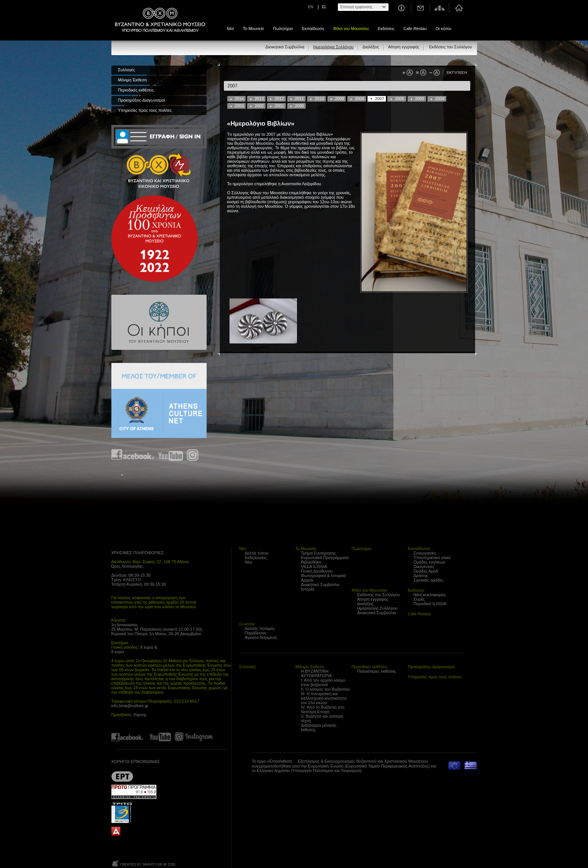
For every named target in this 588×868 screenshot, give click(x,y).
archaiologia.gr (116, 831)
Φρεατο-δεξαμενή (261, 637)
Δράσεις (421, 576)
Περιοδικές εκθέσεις (136, 90)
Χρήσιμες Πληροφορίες (401, 8)
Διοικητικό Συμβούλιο (320, 585)
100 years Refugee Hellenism (154, 238)
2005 (420, 99)
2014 (239, 99)
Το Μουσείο (253, 28)
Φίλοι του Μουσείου (351, 28)
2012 (279, 99)
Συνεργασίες (425, 553)
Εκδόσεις (386, 28)
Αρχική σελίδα (459, 8)
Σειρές (419, 599)
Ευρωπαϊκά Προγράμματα (325, 558)
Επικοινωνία (421, 8)
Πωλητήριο (283, 28)
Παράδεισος (256, 633)
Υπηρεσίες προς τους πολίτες (145, 110)
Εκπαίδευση (313, 28)
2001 (279, 106)
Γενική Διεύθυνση (317, 571)
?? (122, 776)
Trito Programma (134, 813)
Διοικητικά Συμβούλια (285, 47)
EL (324, 7)
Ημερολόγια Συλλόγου (333, 47)
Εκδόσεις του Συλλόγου (450, 47)
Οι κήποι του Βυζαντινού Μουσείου (159, 322)
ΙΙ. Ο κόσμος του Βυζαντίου (326, 689)
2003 (239, 106)
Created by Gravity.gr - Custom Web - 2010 (144, 863)
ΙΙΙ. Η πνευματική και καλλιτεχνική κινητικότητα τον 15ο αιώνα (324, 698)
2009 (339, 99)
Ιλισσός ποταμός (260, 628)
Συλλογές (127, 70)
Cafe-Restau (415, 28)
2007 (379, 99)
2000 (299, 106)
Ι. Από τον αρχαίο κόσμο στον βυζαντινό (323, 682)
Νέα (230, 28)
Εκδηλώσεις (256, 558)
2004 (439, 99)
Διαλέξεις (371, 47)
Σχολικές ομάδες (429, 580)
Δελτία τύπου (257, 553)
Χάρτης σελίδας (440, 8)
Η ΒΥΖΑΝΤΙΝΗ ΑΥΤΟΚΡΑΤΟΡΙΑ (316, 673)
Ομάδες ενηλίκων (430, 562)
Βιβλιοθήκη (311, 562)
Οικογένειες (424, 567)
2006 (399, 99)
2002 (259, 106)
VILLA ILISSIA (314, 567)
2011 (299, 99)
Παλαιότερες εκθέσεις (377, 671)
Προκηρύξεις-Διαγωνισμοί (142, 100)
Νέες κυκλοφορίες (430, 595)
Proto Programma (134, 792)
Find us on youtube (171, 455)
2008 (359, 99)
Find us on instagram (193, 455)
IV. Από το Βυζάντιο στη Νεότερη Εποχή (323, 709)
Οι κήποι (444, 28)
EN (311, 7)
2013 (259, 99)
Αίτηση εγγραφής (404, 47)
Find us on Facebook (133, 455)
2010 (319, 99)
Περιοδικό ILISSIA (430, 604)
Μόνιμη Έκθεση (133, 80)
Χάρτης (140, 715)
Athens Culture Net (159, 400)
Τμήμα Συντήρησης (319, 553)
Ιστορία (308, 589)
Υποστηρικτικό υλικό (432, 558)
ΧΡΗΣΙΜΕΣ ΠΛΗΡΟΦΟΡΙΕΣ (138, 553)
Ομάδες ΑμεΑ (426, 571)
